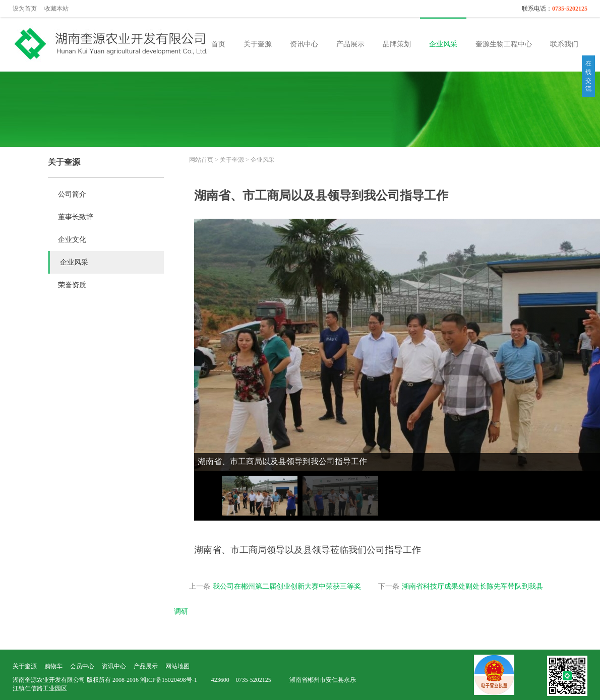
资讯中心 (304, 44)
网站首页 (201, 160)
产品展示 (350, 44)
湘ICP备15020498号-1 (169, 680)
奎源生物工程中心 (504, 44)
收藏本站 (56, 9)
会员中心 (82, 666)
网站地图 (177, 666)
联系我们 (564, 44)
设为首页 (25, 9)
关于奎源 (258, 44)
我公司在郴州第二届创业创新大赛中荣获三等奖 (287, 586)
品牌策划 (397, 44)
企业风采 (443, 44)
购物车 (53, 666)
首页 (218, 44)
